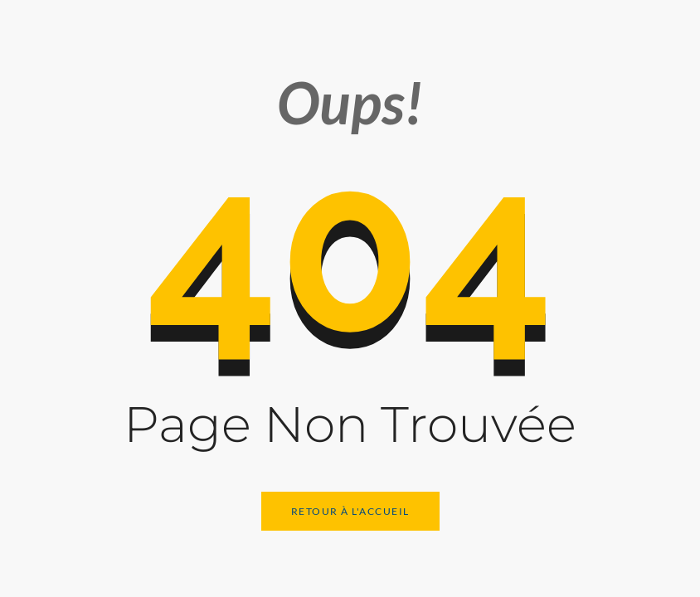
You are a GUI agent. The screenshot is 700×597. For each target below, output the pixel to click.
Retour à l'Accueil (350, 511)
